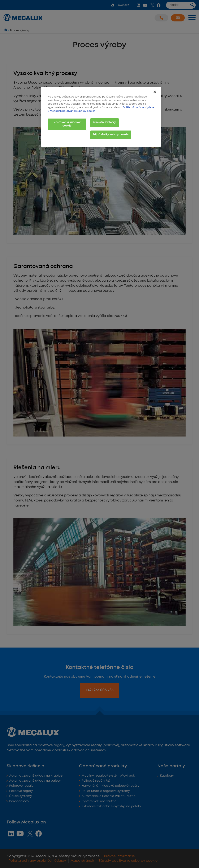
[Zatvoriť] (155, 92)
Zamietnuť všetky (105, 123)
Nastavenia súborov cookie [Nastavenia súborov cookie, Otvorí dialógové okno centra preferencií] (67, 124)
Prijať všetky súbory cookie (111, 135)
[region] (101, 117)
